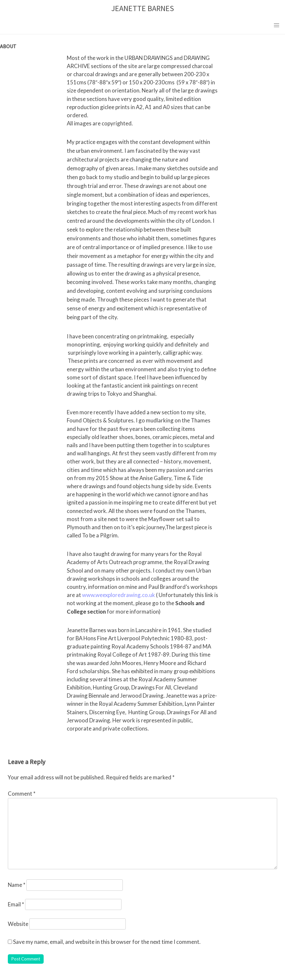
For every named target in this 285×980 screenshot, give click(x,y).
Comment (22, 794)
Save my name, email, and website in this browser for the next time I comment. (107, 942)
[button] (277, 25)
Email (16, 904)
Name (17, 885)
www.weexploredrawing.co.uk (119, 595)
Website (18, 924)
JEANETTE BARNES (143, 8)
